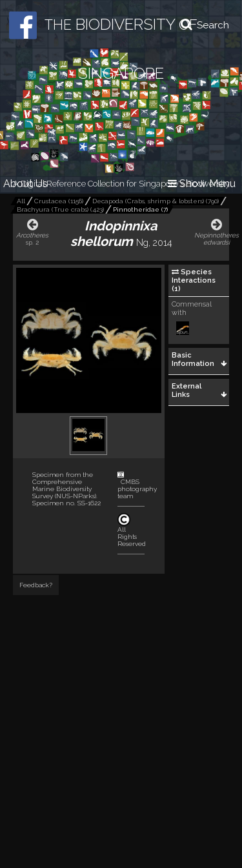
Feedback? (36, 585)
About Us (25, 184)
